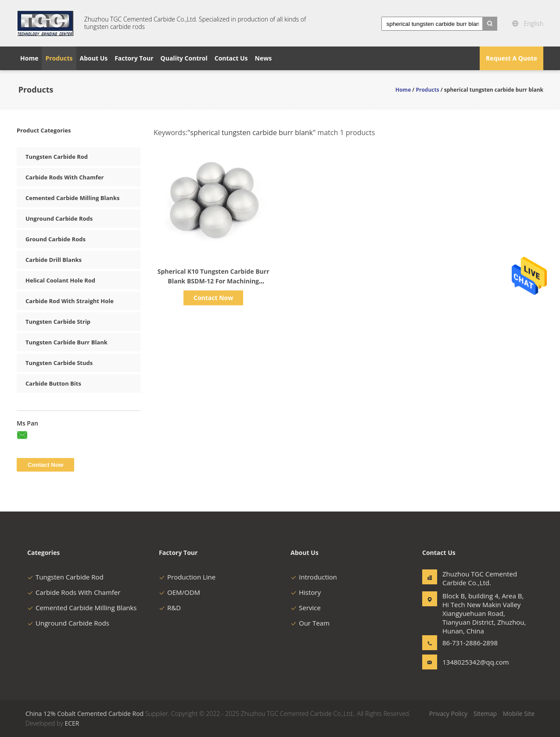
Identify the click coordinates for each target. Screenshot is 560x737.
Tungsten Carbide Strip (58, 322)
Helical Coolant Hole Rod (60, 280)
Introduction (314, 577)
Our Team (310, 623)
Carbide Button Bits (53, 383)
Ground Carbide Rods (56, 239)
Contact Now (213, 298)
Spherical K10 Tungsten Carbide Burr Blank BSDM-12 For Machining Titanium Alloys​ (214, 281)
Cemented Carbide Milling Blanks (72, 198)
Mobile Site (519, 714)
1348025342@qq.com (470, 662)
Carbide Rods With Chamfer (65, 177)
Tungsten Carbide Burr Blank (66, 342)
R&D (170, 608)
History (306, 592)
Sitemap (485, 714)
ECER (72, 723)
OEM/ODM (179, 592)
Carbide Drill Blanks (54, 260)
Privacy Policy (448, 714)
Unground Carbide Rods (59, 218)
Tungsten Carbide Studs (59, 363)
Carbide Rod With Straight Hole (70, 301)
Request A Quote (512, 58)
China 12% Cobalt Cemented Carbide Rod (84, 714)
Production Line (187, 577)
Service (306, 608)
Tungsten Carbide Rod (57, 157)
